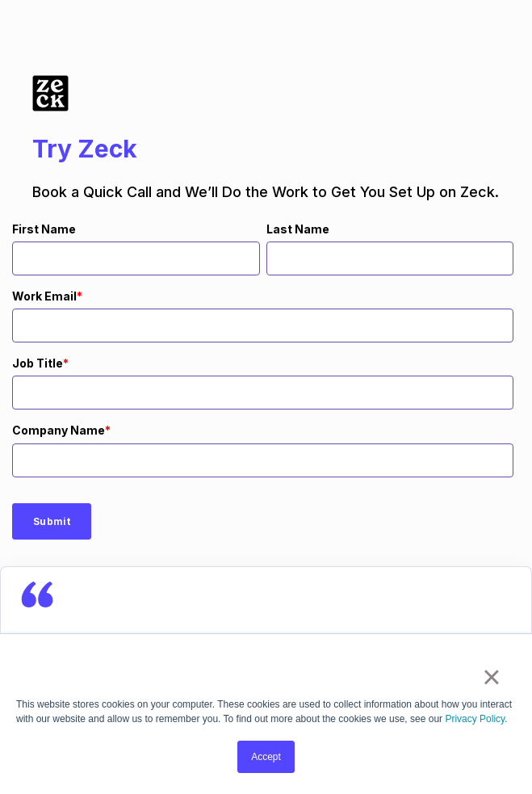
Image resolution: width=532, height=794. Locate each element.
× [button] (491, 677)
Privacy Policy (475, 719)
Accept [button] (266, 757)
